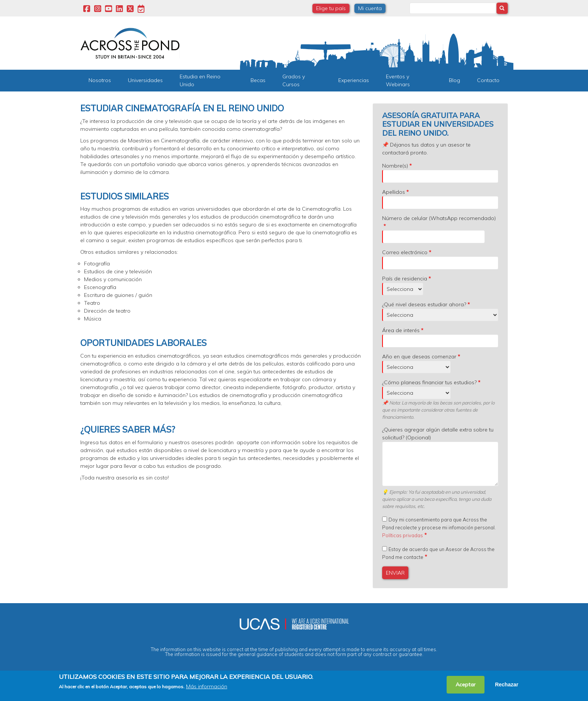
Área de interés (401, 330)
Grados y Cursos (294, 80)
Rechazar (507, 685)
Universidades (145, 80)
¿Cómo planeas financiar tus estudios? (429, 382)
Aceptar (466, 685)
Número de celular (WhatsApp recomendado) (439, 218)
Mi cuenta (370, 8)
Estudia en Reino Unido (200, 80)
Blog (454, 80)
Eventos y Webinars (398, 80)
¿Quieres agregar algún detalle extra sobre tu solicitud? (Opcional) (438, 434)
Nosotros (100, 80)
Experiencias (354, 80)
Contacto (488, 80)
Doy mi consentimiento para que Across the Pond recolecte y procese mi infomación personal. (439, 527)
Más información (207, 686)
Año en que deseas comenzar (419, 356)
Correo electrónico (405, 252)
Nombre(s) (395, 166)
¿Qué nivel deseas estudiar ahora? (424, 304)
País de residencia (405, 279)
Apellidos (394, 192)
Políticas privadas (403, 535)
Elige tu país (331, 8)
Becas (258, 80)
